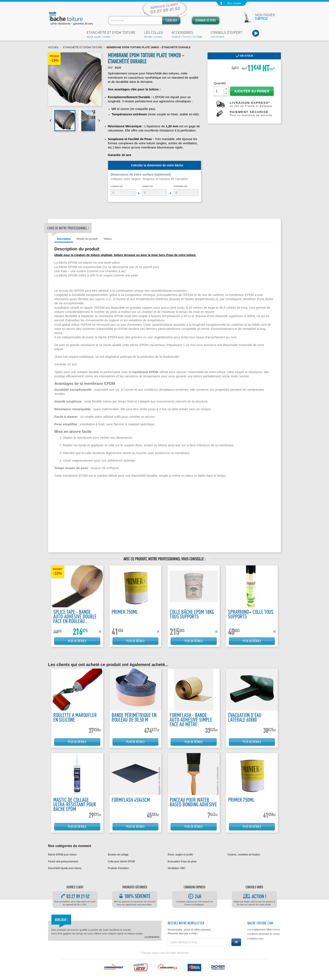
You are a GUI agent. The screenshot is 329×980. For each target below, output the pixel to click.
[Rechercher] (145, 21)
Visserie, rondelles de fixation (244, 855)
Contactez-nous (255, 938)
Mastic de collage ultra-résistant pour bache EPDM (75, 804)
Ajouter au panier (252, 91)
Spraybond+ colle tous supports (251, 614)
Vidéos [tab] (108, 239)
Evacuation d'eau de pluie (182, 862)
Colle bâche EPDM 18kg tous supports (192, 614)
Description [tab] (64, 239)
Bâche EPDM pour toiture (62, 855)
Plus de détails (77, 641)
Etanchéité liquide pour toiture (65, 868)
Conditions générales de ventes (264, 934)
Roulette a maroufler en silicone (75, 717)
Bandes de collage (118, 855)
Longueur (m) (117, 186)
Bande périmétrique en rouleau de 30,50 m (134, 717)
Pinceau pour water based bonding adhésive (193, 802)
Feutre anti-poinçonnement (63, 862)
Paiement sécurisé (251, 113)
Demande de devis (206, 20)
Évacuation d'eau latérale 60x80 (245, 717)
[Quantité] (219, 91)
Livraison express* (251, 104)
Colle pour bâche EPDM (121, 862)
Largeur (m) (147, 186)
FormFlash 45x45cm (131, 800)
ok (236, 942)
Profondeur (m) (181, 186)
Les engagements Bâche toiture (264, 929)
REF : (111, 68)
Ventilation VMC (177, 868)
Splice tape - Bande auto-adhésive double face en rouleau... (75, 616)
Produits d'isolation (118, 868)
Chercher (171, 20)
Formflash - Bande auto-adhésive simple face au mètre (191, 720)
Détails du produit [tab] (87, 239)
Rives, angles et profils (180, 855)
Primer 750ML (125, 612)
